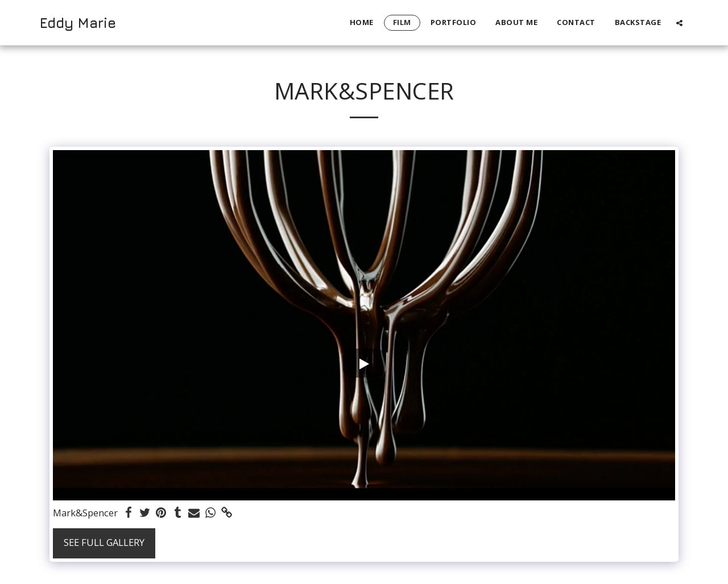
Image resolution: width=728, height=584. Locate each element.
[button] (679, 23)
